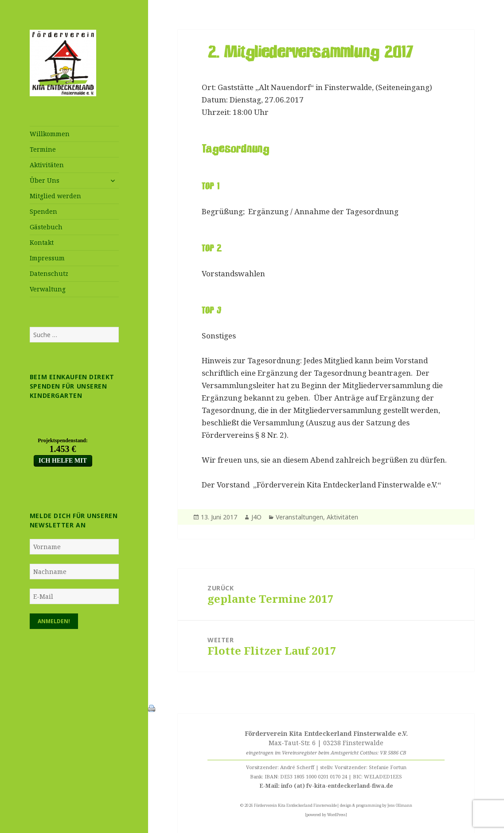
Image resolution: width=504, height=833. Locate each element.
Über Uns (45, 180)
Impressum (47, 258)
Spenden (43, 211)
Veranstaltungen (299, 517)
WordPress (336, 815)
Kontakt (42, 242)
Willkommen (50, 134)
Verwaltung (48, 289)
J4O (256, 517)
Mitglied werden (55, 196)
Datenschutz (49, 273)
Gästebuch (46, 227)
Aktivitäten (47, 165)
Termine (43, 149)
